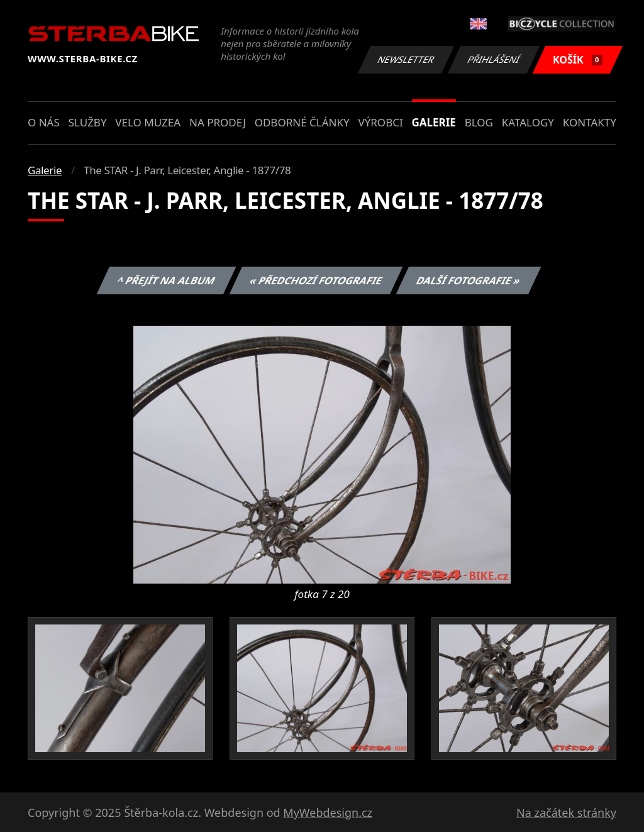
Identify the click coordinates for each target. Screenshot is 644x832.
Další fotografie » (469, 280)
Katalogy (528, 122)
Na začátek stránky (566, 813)
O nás (44, 122)
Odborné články (302, 122)
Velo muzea (148, 122)
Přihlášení (493, 59)
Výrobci (380, 122)
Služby (88, 122)
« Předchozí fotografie (316, 280)
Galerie (434, 122)
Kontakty (590, 122)
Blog (479, 122)
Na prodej (218, 122)
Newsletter (406, 59)
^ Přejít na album (166, 280)
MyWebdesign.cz (328, 813)
